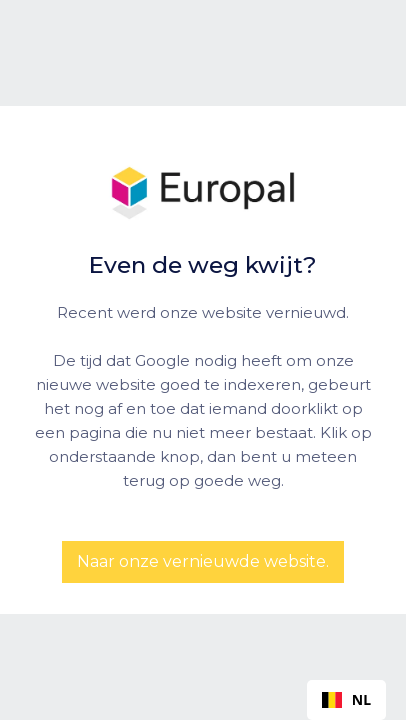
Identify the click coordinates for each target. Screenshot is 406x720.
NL (346, 699)
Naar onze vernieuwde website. (203, 561)
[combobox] (346, 700)
